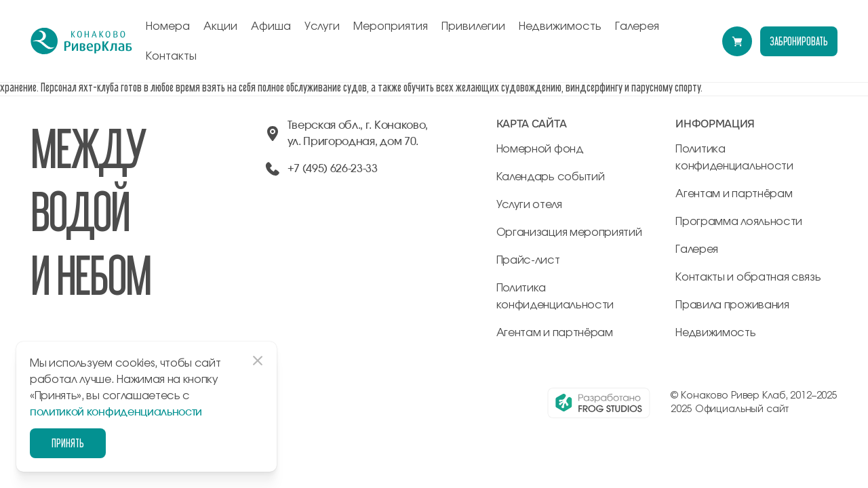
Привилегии (473, 26)
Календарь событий (551, 177)
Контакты (171, 56)
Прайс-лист (528, 260)
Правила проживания (732, 305)
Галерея (637, 26)
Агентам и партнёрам (555, 333)
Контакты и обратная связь (748, 277)
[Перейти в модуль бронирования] (737, 41)
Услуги (322, 26)
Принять (68, 443)
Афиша (271, 26)
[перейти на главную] (81, 41)
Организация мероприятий (569, 232)
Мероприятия (391, 26)
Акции (220, 26)
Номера (168, 26)
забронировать (799, 41)
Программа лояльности (739, 222)
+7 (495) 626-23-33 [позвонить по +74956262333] (333, 169)
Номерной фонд (540, 149)
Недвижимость (560, 26)
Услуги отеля (529, 205)
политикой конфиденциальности (116, 412)
